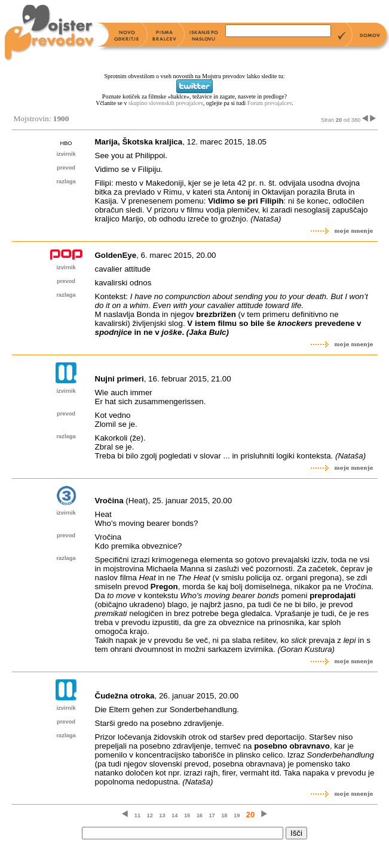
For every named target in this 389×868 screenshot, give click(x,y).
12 (150, 815)
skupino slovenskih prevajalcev (166, 103)
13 (162, 815)
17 (212, 815)
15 (187, 815)
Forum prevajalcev (270, 103)
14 (174, 815)
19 (237, 815)
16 (200, 815)
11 (137, 815)
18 (224, 815)
